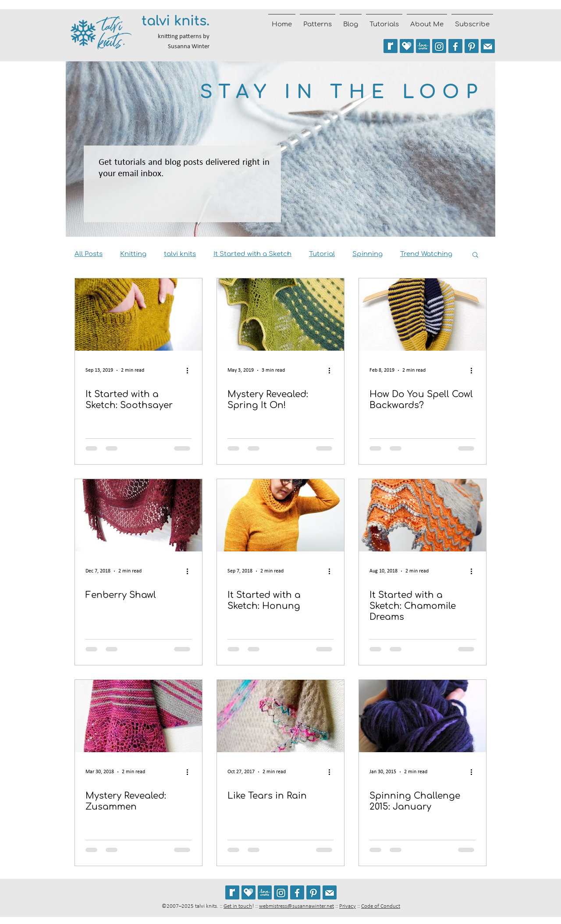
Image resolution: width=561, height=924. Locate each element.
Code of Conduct (381, 906)
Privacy (348, 906)
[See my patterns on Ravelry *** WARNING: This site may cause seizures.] (232, 892)
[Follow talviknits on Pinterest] (472, 46)
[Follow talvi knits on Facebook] (455, 46)
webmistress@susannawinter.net (296, 906)
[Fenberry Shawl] (138, 515)
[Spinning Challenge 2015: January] (423, 716)
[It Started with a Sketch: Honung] (280, 515)
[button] (475, 255)
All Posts (89, 254)
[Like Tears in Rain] (280, 716)
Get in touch (238, 906)
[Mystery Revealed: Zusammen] (138, 716)
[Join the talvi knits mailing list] (488, 46)
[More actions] (190, 370)
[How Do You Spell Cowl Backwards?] (423, 315)
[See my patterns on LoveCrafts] (423, 46)
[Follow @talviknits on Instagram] (439, 46)
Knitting (133, 254)
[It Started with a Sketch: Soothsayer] (138, 315)
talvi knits (180, 254)
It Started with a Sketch (252, 254)
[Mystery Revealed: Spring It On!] (280, 315)
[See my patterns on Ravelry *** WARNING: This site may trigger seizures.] (391, 46)
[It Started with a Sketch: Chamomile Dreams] (423, 515)
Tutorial (322, 254)
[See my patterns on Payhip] (407, 46)
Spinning (367, 254)
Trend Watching (426, 254)
